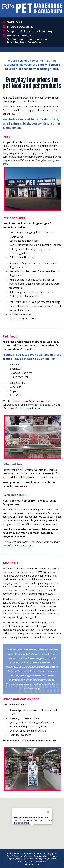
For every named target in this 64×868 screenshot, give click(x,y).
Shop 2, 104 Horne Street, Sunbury (30, 31)
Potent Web (32, 864)
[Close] (48, 804)
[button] (32, 820)
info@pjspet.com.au (20, 26)
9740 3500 (14, 22)
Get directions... (21, 814)
